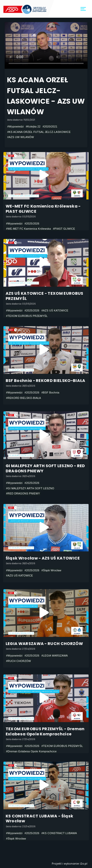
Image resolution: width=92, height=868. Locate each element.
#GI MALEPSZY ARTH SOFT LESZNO (30, 488)
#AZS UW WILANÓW (21, 137)
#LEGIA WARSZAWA (55, 656)
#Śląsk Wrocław (51, 570)
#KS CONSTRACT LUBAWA (59, 833)
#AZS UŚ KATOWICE (55, 310)
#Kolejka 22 (33, 126)
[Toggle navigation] (83, 9)
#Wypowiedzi (16, 126)
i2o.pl (84, 864)
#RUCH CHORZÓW (19, 661)
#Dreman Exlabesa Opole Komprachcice (31, 751)
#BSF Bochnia (50, 392)
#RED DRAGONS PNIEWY (23, 493)
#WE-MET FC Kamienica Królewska (29, 229)
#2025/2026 (32, 224)
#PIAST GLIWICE (64, 229)
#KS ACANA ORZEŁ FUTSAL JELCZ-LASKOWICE (39, 132)
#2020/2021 (50, 126)
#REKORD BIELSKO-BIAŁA (24, 398)
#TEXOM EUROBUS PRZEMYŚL (27, 316)
